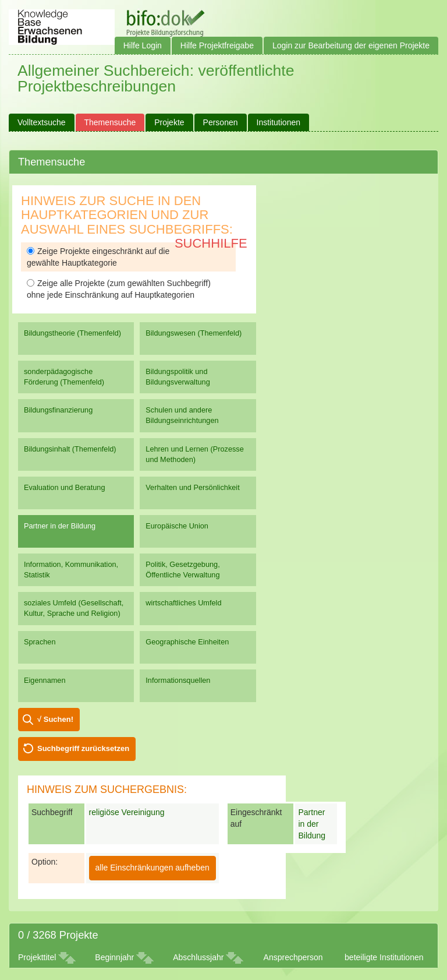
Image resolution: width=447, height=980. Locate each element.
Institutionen (279, 122)
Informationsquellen (178, 680)
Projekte (169, 122)
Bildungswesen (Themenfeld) (194, 333)
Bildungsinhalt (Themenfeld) (70, 449)
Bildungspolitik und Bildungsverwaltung (178, 377)
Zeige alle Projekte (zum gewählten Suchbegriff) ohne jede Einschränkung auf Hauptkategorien (119, 289)
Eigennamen (45, 680)
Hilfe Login (143, 45)
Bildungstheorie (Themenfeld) (72, 333)
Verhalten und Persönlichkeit (192, 487)
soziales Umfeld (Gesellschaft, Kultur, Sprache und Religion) (74, 608)
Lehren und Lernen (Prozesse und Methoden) (195, 454)
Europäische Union (177, 526)
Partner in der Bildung (60, 526)
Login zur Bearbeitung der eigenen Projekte (351, 45)
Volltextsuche (42, 122)
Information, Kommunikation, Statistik (71, 570)
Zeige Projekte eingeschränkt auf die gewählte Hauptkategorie (98, 257)
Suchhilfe (211, 243)
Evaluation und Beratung (64, 487)
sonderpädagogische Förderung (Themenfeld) (64, 377)
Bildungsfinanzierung (58, 410)
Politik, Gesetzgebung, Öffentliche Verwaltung (182, 570)
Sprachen (40, 642)
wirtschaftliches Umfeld (183, 603)
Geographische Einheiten (187, 642)
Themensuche (110, 122)
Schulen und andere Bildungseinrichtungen (182, 415)
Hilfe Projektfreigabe (217, 45)
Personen (221, 122)
